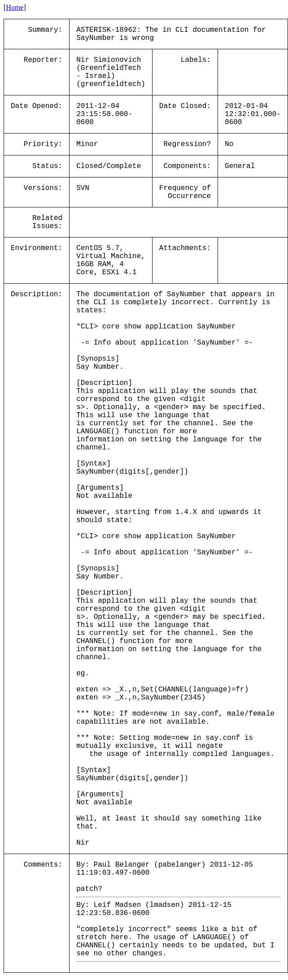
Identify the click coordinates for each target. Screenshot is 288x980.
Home (15, 7)
